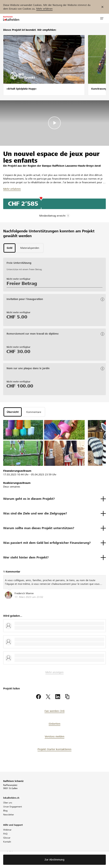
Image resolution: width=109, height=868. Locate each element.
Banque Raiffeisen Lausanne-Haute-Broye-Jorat (71, 166)
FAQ (5, 834)
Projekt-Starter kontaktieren (54, 749)
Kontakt (7, 842)
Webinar (7, 830)
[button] (102, 18)
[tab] (10, 248)
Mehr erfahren (44, 9)
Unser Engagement (13, 807)
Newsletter (9, 815)
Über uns (8, 803)
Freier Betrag (22, 283)
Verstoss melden (55, 737)
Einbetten (55, 724)
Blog (5, 811)
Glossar (7, 838)
